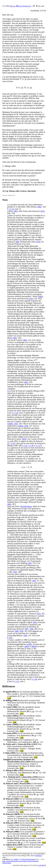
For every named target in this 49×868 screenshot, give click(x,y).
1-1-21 (17, 681)
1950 (16, 424)
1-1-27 (38, 446)
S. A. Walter (14, 859)
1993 (30, 563)
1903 (34, 581)
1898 (17, 631)
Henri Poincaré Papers (29, 859)
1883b (10, 424)
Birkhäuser (39, 856)
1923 (15, 572)
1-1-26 (31, 446)
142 (10, 638)
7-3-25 (12, 443)
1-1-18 (16, 413)
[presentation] (23, 79)
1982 (39, 207)
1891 (35, 622)
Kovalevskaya (27, 506)
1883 (15, 211)
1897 (27, 629)
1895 (24, 439)
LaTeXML (42, 865)
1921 (43, 211)
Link (9, 698)
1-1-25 (25, 446)
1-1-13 (11, 209)
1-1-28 (34, 679)
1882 (17, 242)
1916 (39, 242)
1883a (21, 426)
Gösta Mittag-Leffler (20, 6)
